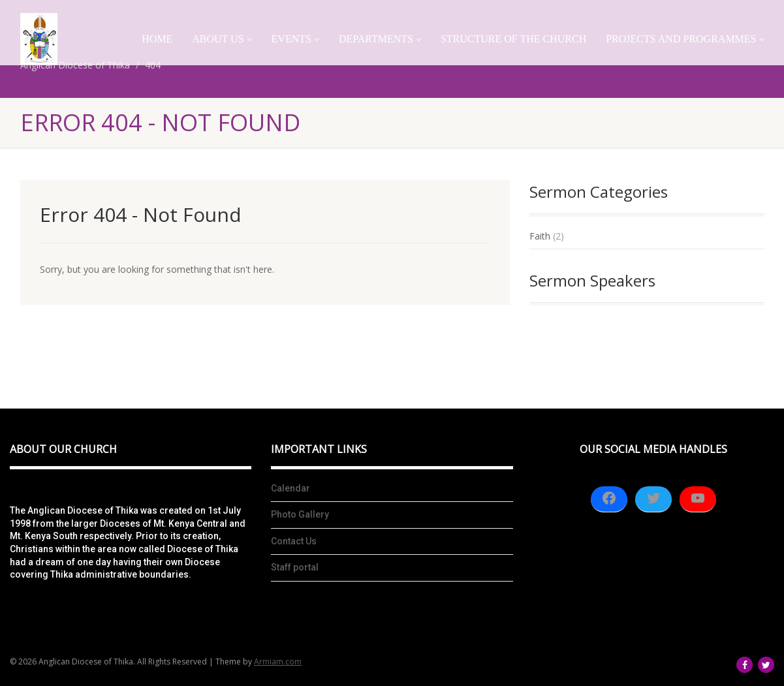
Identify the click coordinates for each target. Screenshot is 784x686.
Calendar (290, 488)
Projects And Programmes (685, 39)
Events (295, 39)
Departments (380, 39)
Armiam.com (278, 662)
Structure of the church (513, 39)
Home (157, 39)
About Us (222, 39)
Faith (540, 236)
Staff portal (295, 567)
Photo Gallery (300, 514)
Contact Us (294, 541)
